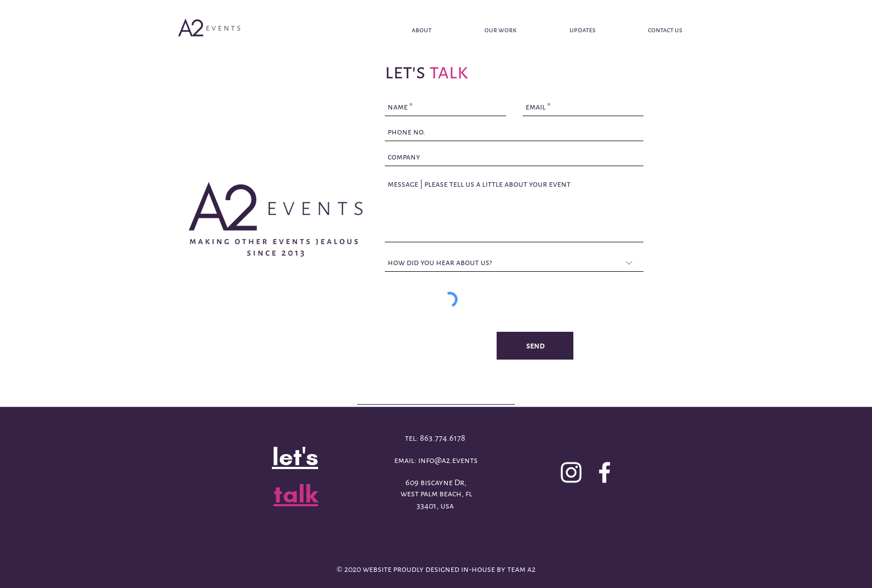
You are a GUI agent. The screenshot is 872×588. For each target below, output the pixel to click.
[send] (535, 346)
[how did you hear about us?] (514, 263)
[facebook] (605, 472)
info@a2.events (448, 460)
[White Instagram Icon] (571, 472)
